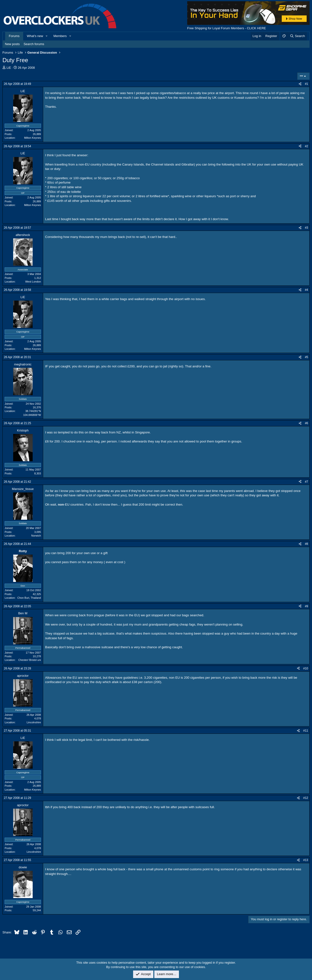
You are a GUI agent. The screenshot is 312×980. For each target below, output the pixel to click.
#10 (306, 668)
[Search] (297, 36)
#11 (306, 731)
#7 (307, 482)
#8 (307, 544)
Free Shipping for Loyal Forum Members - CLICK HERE (227, 28)
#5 (307, 357)
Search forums (34, 44)
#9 (307, 606)
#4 (307, 290)
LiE (9, 68)
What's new (35, 36)
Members (60, 36)
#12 (306, 798)
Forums (14, 36)
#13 (306, 860)
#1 (307, 84)
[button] (47, 36)
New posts (12, 44)
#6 (307, 423)
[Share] (300, 84)
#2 (307, 146)
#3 (307, 228)
